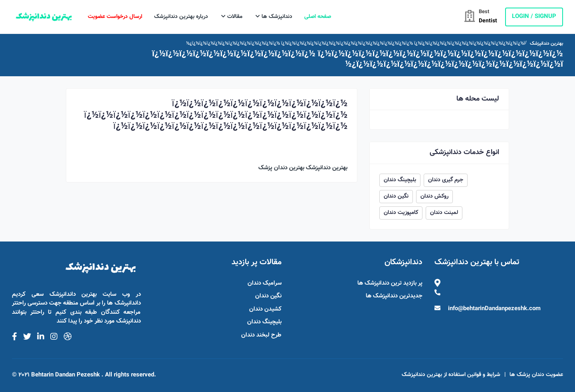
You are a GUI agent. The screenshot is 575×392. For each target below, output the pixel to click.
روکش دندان (434, 196)
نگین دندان (396, 196)
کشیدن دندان (265, 309)
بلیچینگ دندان (400, 180)
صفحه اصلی (318, 17)
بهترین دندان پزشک (281, 168)
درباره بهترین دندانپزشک (181, 17)
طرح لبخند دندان (261, 335)
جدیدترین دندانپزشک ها (394, 296)
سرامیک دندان (265, 283)
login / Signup (534, 17)
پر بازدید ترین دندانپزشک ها (390, 283)
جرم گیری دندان (446, 180)
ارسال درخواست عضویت (115, 17)
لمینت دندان (444, 213)
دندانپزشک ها (274, 17)
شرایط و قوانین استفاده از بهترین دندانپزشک (451, 375)
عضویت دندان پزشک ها (536, 375)
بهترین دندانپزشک (546, 44)
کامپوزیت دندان (401, 213)
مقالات (232, 17)
